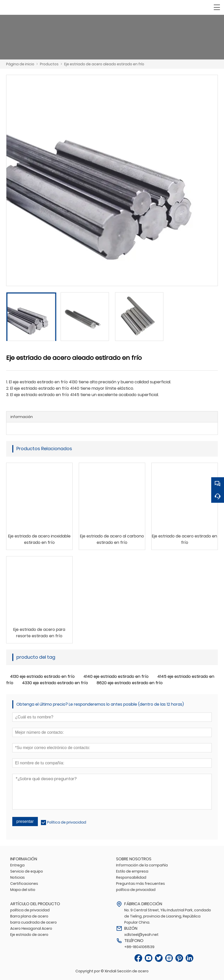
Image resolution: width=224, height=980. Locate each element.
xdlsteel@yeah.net (141, 935)
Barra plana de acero (29, 916)
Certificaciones (24, 884)
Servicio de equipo (27, 871)
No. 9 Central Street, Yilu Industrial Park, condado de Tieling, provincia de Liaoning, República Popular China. (168, 916)
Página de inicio (20, 64)
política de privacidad (136, 890)
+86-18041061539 (139, 947)
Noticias (18, 877)
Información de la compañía (142, 865)
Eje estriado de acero (29, 935)
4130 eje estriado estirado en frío (42, 676)
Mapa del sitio (23, 890)
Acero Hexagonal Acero (31, 928)
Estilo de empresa (132, 871)
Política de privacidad (67, 822)
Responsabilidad (131, 877)
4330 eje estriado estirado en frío (55, 683)
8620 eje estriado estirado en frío (130, 683)
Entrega (17, 865)
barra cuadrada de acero (33, 922)
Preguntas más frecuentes (141, 884)
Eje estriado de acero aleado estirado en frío (104, 64)
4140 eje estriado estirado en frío (116, 676)
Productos (49, 64)
